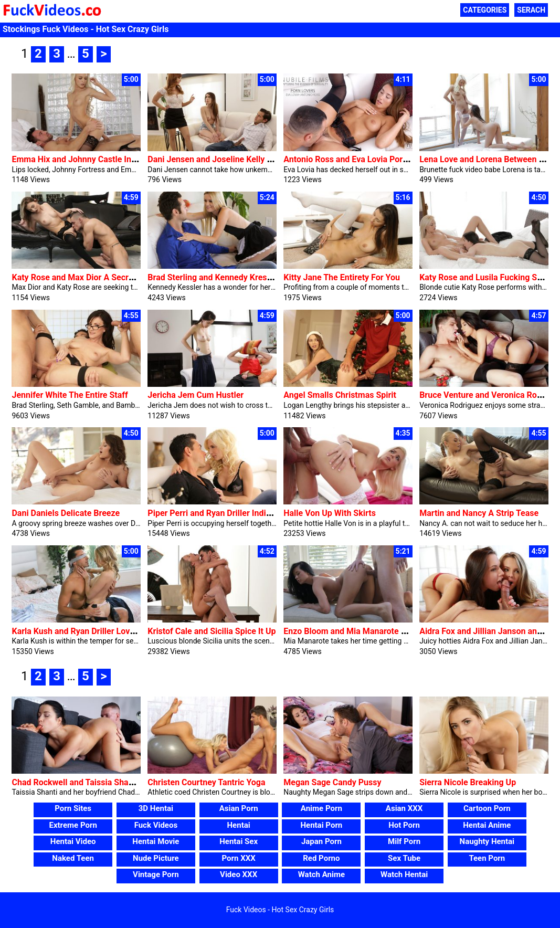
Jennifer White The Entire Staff (70, 395)
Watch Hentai (404, 874)
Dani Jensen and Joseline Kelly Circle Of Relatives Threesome (264, 159)
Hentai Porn (321, 825)
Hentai (239, 825)
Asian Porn (239, 808)
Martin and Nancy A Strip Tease (479, 513)
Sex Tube (404, 858)
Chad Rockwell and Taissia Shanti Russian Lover (102, 782)
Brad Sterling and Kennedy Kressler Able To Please (243, 277)
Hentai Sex (239, 841)
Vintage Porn (156, 874)
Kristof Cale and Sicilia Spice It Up (212, 631)
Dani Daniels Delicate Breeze (66, 513)
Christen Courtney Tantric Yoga (206, 782)
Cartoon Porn (487, 808)
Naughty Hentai (487, 841)
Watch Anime (321, 874)
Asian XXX (404, 808)
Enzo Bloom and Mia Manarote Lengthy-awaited (374, 631)
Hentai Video (73, 841)
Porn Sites (73, 808)
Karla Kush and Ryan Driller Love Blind (83, 631)
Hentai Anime (487, 825)
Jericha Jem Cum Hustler (196, 395)
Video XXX (239, 874)
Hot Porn (404, 825)
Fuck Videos (156, 825)
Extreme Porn (73, 825)
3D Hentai (156, 808)
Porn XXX (239, 858)
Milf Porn (404, 841)
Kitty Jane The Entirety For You (342, 277)
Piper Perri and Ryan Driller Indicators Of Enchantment (250, 513)
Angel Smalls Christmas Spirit (340, 395)
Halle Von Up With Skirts (330, 513)
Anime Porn (321, 808)
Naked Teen (73, 858)
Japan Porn (321, 841)
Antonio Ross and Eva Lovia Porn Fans (355, 159)
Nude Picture (156, 858)
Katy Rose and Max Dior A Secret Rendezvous (98, 277)
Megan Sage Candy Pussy (332, 782)
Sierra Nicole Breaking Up (468, 782)
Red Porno (321, 858)
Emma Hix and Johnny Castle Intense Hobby (95, 159)
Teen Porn (487, 858)
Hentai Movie (156, 841)
